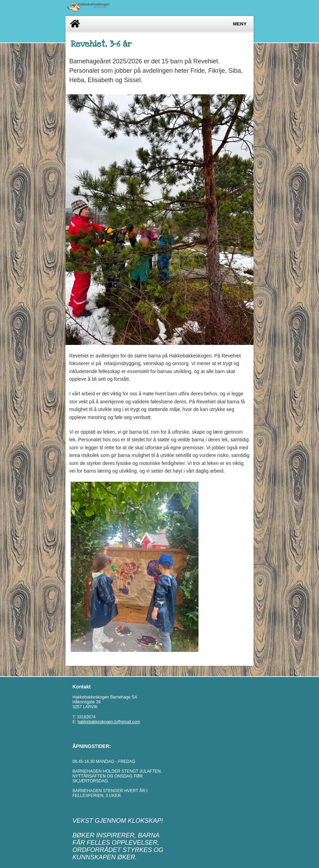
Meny (240, 24)
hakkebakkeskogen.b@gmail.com (109, 722)
